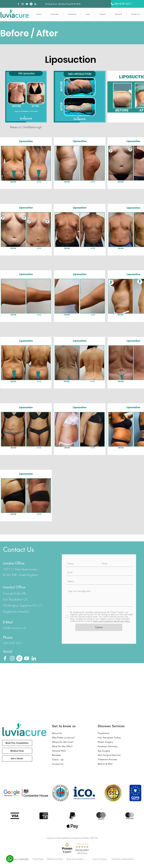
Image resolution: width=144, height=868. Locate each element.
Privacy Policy (38, 859)
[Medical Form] (17, 751)
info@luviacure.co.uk (15, 628)
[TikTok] (31, 4)
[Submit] (99, 627)
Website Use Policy (55, 859)
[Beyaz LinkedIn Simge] (35, 4)
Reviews (56, 755)
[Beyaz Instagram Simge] (23, 4)
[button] (54, 14)
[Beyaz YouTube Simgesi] (27, 4)
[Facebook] (18, 4)
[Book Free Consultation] (17, 743)
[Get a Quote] (17, 758)
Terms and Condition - (76, 859)
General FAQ (59, 751)
